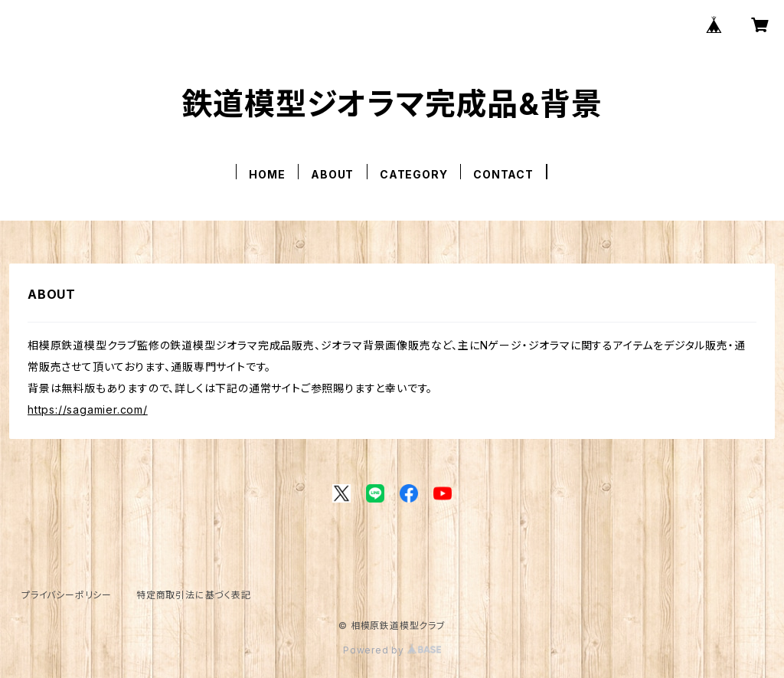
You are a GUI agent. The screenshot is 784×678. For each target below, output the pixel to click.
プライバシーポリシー (67, 595)
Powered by (392, 650)
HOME (267, 174)
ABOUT (332, 174)
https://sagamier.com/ (88, 409)
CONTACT (503, 174)
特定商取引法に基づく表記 (194, 595)
